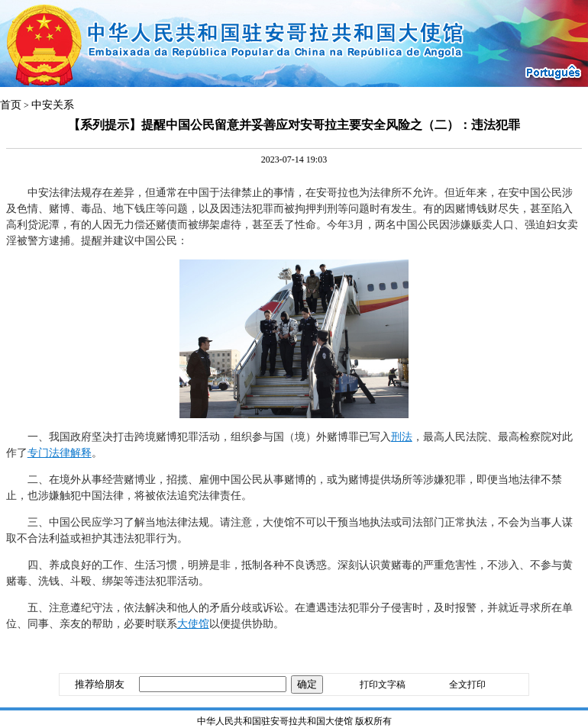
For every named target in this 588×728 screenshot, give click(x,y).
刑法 (402, 437)
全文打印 (467, 685)
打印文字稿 (383, 685)
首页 (11, 105)
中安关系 (53, 105)
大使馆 (193, 624)
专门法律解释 (60, 453)
